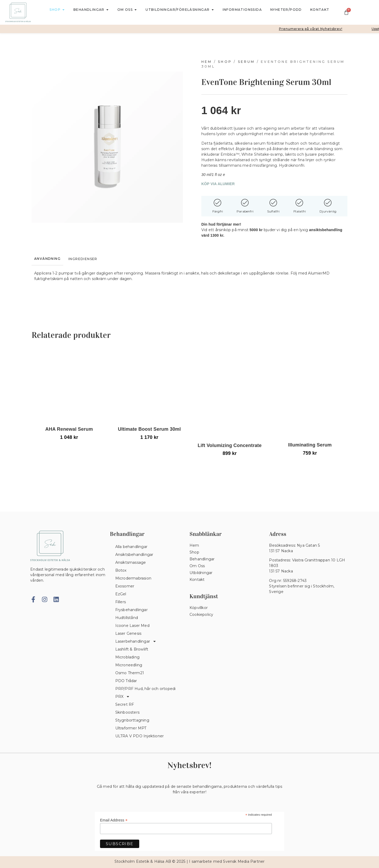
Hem (207, 62)
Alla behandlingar (131, 547)
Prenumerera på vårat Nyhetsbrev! (314, 29)
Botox (121, 570)
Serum (246, 62)
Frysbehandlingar (131, 610)
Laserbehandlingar (136, 641)
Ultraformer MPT (131, 728)
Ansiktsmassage (131, 562)
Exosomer (125, 586)
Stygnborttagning (132, 720)
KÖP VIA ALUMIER (218, 184)
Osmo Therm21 (130, 673)
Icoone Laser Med (132, 626)
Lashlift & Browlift (132, 649)
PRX (123, 697)
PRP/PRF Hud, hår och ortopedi (146, 689)
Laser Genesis (128, 633)
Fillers (121, 602)
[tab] (47, 259)
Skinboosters (127, 712)
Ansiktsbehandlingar (134, 555)
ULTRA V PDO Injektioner (140, 736)
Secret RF (125, 704)
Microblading (127, 657)
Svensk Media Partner (244, 861)
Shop (225, 62)
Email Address (114, 820)
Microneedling (129, 665)
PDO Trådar (126, 681)
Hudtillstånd (127, 618)
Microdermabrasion (133, 578)
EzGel (121, 594)
